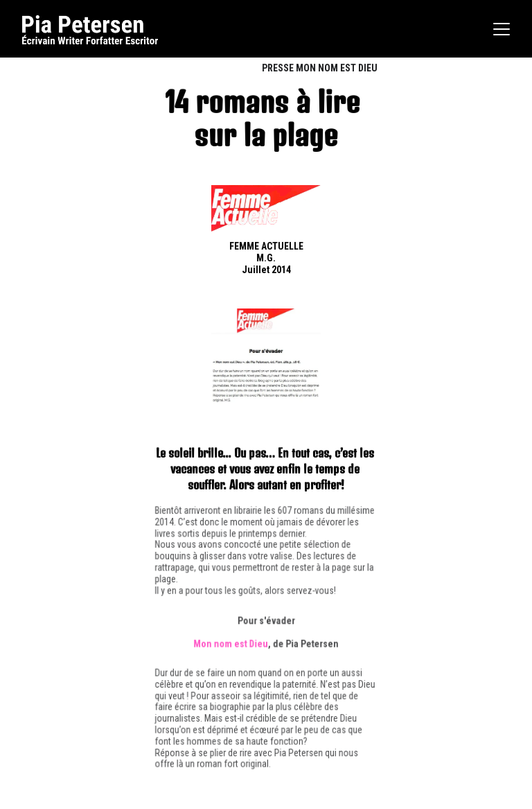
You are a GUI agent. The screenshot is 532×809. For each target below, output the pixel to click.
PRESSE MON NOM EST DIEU (320, 68)
